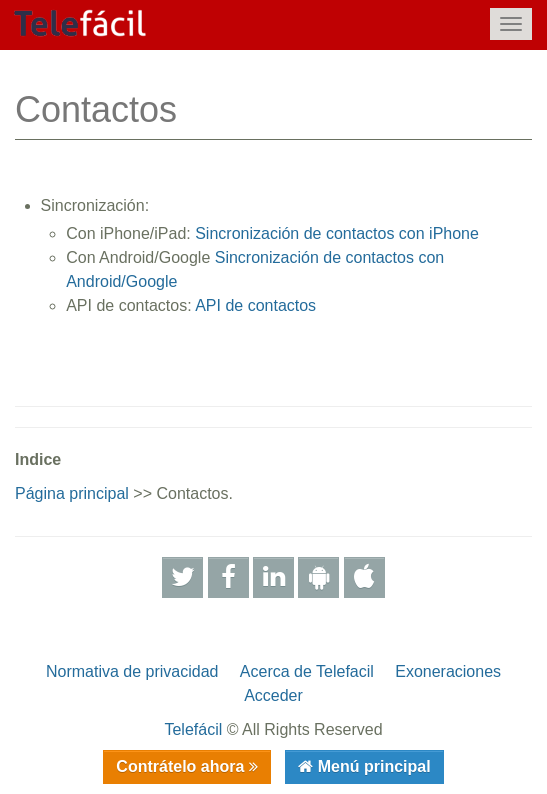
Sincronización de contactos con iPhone (337, 233)
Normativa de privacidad (132, 671)
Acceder (273, 695)
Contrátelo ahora (182, 766)
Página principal (72, 493)
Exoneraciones (448, 671)
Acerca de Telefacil (307, 671)
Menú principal (371, 766)
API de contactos (255, 305)
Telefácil (193, 729)
